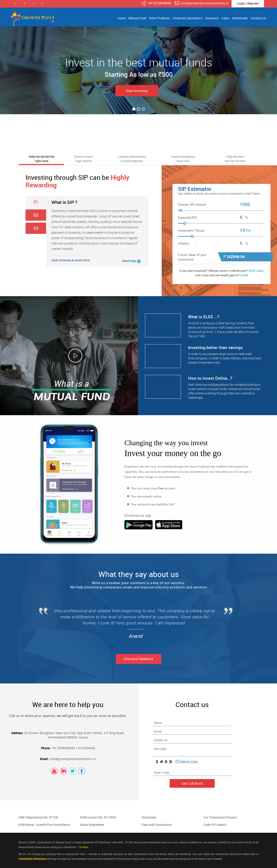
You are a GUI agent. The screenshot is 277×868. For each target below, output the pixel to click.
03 (36, 228)
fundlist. (84, 847)
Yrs (248, 230)
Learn (226, 18)
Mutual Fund (137, 18)
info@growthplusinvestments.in (201, 3)
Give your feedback (138, 659)
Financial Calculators (188, 18)
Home (122, 18)
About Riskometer (92, 825)
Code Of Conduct (215, 825)
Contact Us (258, 18)
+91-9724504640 (156, 3)
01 (36, 202)
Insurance (212, 18)
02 (36, 215)
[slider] (221, 211)
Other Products (159, 18)
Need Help (129, 261)
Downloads (240, 18)
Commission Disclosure (32, 859)
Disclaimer (149, 817)
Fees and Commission (157, 825)
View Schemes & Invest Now (71, 260)
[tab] (42, 158)
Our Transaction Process (220, 817)
